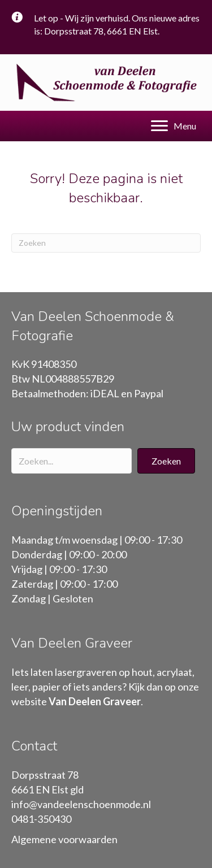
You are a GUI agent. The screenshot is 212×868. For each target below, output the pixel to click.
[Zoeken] (106, 243)
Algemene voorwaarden (64, 839)
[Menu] (174, 126)
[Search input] (72, 461)
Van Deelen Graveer (95, 701)
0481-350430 (41, 819)
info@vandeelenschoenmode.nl (81, 804)
